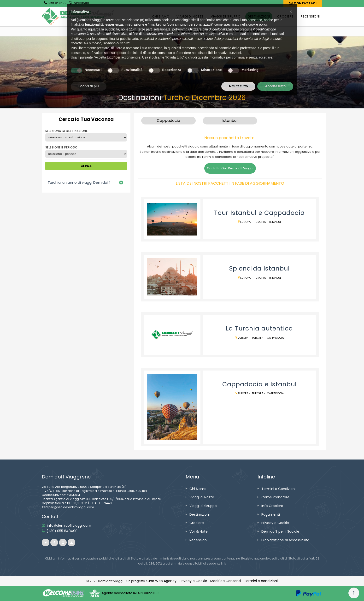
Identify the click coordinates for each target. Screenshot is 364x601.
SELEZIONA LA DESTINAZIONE (66, 131)
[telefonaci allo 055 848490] (62, 531)
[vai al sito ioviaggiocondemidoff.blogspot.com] (71, 542)
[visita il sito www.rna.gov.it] (224, 563)
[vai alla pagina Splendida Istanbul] (172, 277)
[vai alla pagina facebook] (54, 542)
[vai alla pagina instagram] (63, 542)
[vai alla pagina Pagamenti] (271, 514)
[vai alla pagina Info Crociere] (272, 506)
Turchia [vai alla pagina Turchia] (260, 222)
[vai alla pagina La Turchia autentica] (172, 335)
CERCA (86, 166)
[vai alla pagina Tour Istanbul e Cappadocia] (172, 219)
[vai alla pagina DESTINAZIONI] (259, 17)
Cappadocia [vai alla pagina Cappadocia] (275, 338)
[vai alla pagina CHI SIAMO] (161, 17)
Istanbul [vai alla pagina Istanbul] (275, 222)
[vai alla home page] (78, 17)
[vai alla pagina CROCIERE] (285, 17)
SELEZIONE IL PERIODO (62, 147)
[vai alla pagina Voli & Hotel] (199, 531)
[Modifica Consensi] (226, 581)
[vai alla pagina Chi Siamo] (198, 489)
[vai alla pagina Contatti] (303, 3)
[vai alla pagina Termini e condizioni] (261, 581)
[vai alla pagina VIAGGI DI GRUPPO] (226, 17)
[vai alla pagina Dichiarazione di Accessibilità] (285, 540)
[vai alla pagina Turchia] (165, 31)
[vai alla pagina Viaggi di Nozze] (202, 497)
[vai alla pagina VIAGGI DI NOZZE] (190, 17)
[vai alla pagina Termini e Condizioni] (278, 489)
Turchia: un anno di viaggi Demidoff (79, 182)
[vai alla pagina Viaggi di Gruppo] (203, 506)
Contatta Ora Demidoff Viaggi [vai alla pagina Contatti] (230, 168)
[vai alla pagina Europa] (149, 31)
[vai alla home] (109, 31)
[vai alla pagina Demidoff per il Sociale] (280, 531)
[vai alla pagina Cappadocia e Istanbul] (172, 407)
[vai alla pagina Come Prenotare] (275, 497)
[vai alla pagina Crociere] (197, 523)
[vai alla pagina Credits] (161, 581)
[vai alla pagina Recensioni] (198, 540)
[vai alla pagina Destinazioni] (128, 31)
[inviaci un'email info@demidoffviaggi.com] (69, 525)
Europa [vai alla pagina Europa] (245, 222)
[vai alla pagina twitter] (46, 542)
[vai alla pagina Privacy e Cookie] (275, 523)
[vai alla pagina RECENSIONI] (310, 17)
